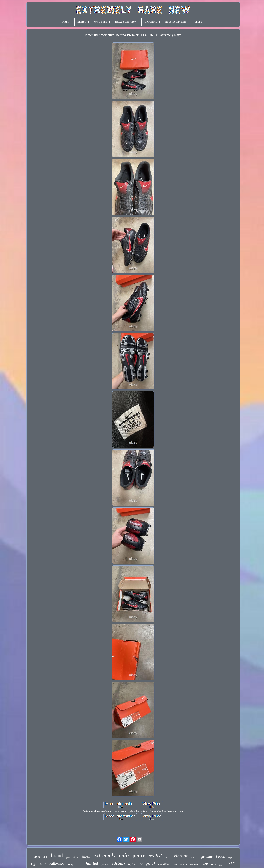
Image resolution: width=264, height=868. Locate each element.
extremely (105, 855)
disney (168, 857)
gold (68, 858)
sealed (155, 856)
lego (34, 864)
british (183, 864)
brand (57, 855)
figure (105, 864)
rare (230, 863)
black (221, 856)
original (148, 863)
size (205, 864)
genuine (207, 857)
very (213, 864)
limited (92, 863)
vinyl (230, 858)
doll (46, 857)
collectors (57, 864)
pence (139, 855)
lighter (133, 864)
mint (37, 857)
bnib (175, 865)
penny (70, 865)
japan (86, 856)
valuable (194, 865)
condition (164, 864)
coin (124, 855)
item (80, 864)
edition (118, 863)
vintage (181, 856)
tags (221, 865)
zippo (76, 857)
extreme (195, 857)
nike (43, 864)
